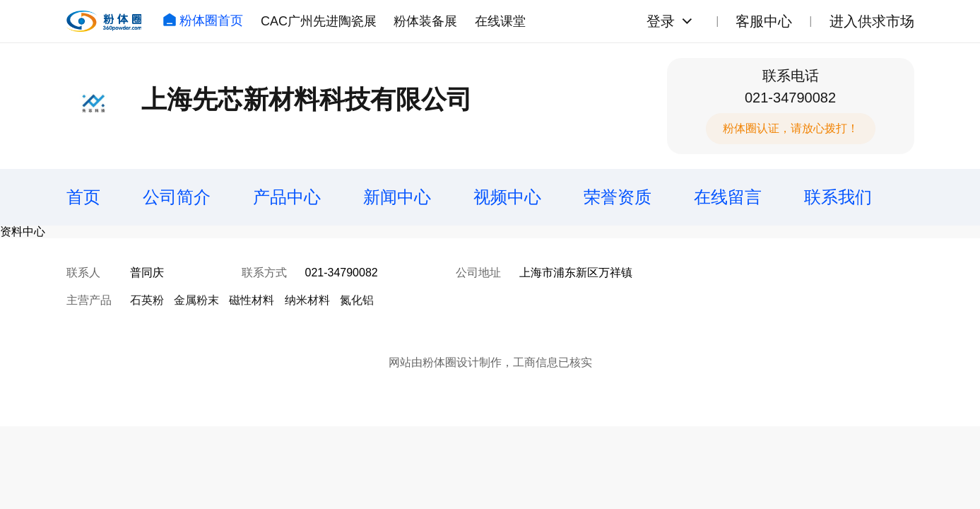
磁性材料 (252, 300)
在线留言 (728, 197)
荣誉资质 (618, 197)
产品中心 (287, 197)
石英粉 (147, 300)
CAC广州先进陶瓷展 (319, 21)
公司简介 (177, 197)
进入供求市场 (872, 21)
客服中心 (764, 21)
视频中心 (507, 197)
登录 (661, 21)
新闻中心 (397, 197)
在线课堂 (500, 21)
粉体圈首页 (203, 21)
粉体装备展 (425, 21)
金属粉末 (196, 300)
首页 (83, 197)
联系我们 (838, 197)
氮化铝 (357, 300)
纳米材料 (307, 300)
